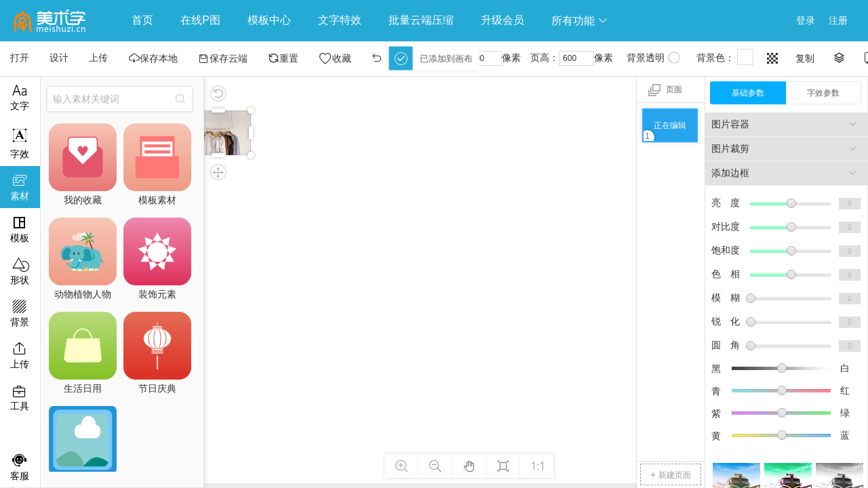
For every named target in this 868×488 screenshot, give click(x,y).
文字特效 (340, 20)
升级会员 (502, 20)
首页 (142, 20)
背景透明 (653, 58)
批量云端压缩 (421, 20)
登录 (806, 20)
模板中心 (269, 20)
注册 (838, 20)
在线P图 (200, 20)
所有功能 (580, 21)
